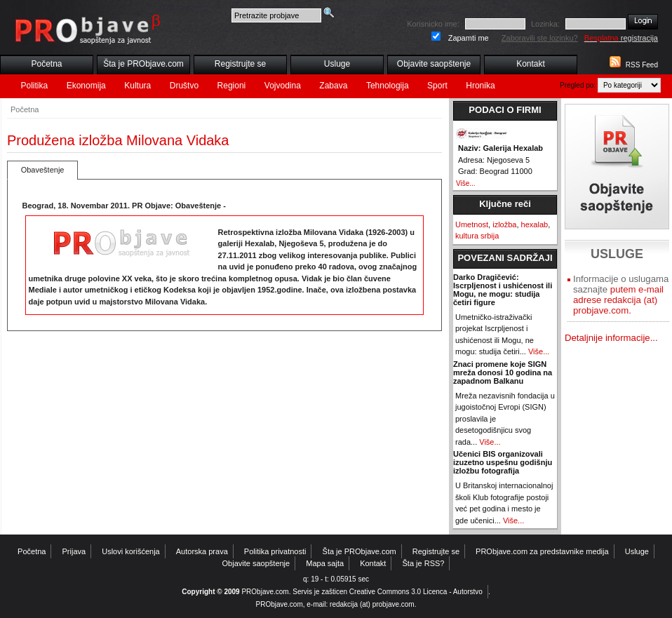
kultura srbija (477, 236)
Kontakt (531, 64)
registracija (621, 38)
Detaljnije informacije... (611, 338)
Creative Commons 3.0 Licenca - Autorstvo (416, 592)
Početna (46, 64)
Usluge (337, 64)
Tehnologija (388, 86)
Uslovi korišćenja (131, 551)
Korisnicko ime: (433, 24)
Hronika (480, 86)
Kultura (137, 86)
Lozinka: (545, 24)
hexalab (535, 224)
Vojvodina (283, 86)
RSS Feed (642, 65)
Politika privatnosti (275, 551)
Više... (466, 183)
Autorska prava (202, 551)
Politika (35, 86)
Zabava (333, 86)
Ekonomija (86, 86)
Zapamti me (469, 38)
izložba (504, 224)
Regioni (232, 86)
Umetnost (472, 224)
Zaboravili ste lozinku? (540, 38)
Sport (437, 86)
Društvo (184, 86)
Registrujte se (240, 64)
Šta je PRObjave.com (143, 64)
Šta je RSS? (424, 563)
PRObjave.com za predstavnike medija (542, 551)
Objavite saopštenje (434, 64)
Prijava (74, 551)
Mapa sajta (325, 563)
